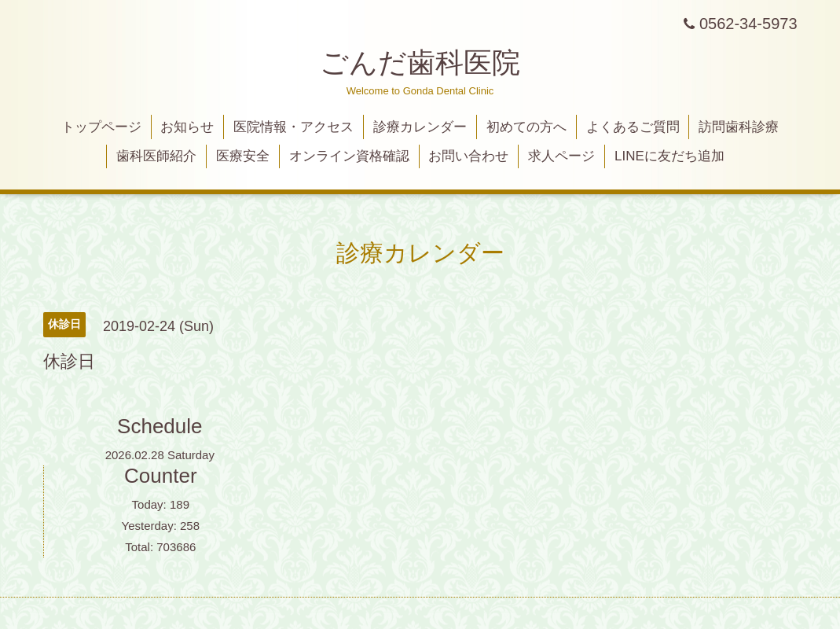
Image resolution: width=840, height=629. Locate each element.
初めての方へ (526, 127)
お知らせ (187, 127)
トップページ (101, 127)
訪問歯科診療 (739, 127)
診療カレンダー (420, 127)
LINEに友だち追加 (669, 156)
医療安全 (243, 156)
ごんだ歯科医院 (420, 63)
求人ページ (561, 156)
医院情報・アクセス (293, 127)
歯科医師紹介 (156, 156)
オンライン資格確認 (349, 156)
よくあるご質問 (633, 127)
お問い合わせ (468, 156)
